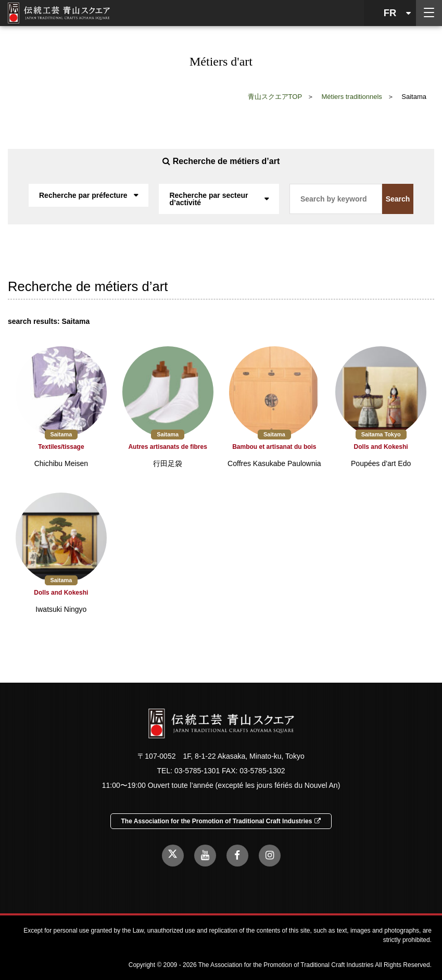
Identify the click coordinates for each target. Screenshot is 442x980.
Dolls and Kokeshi (381, 447)
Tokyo (392, 434)
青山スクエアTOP (275, 97)
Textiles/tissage (61, 447)
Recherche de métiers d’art (221, 161)
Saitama (61, 434)
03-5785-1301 (197, 771)
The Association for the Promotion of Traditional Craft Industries (221, 821)
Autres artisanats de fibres (167, 447)
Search (398, 199)
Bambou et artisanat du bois (274, 447)
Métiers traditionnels (352, 97)
